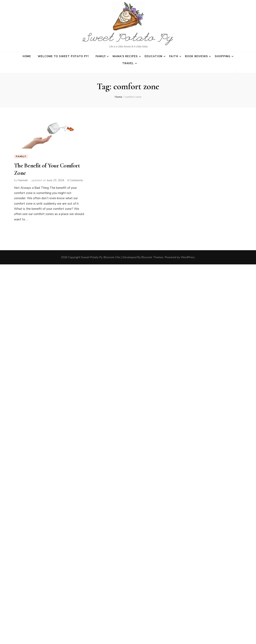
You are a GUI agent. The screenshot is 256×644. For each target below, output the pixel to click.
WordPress (188, 257)
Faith (174, 56)
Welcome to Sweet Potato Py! (63, 56)
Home (27, 56)
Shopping (223, 56)
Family (101, 56)
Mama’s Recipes (125, 56)
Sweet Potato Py (92, 257)
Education (153, 56)
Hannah (23, 180)
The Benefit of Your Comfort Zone (47, 169)
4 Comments (75, 180)
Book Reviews (196, 56)
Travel (128, 63)
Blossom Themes (152, 257)
